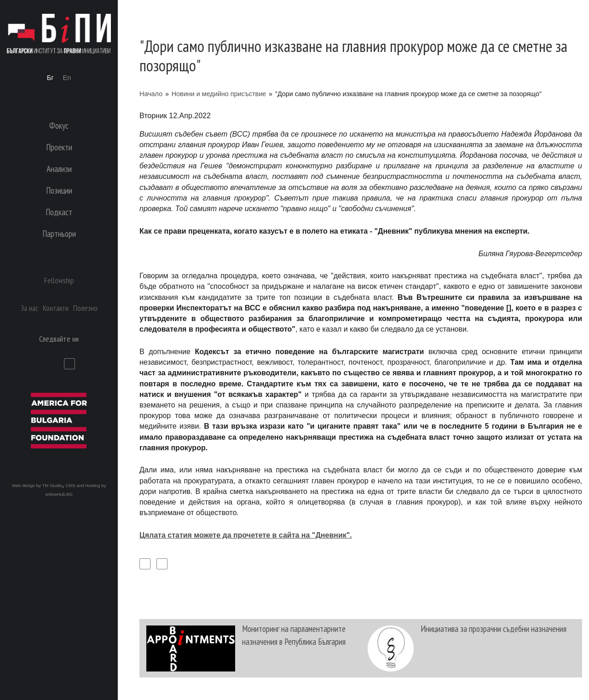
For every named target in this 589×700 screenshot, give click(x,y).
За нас (29, 308)
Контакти (56, 308)
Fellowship (59, 280)
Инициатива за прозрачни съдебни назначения (494, 628)
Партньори (59, 233)
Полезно (85, 308)
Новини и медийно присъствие (219, 94)
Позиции (59, 190)
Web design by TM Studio (37, 485)
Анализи (59, 169)
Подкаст (59, 212)
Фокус (59, 125)
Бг (50, 78)
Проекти (59, 147)
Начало (151, 94)
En (67, 78)
